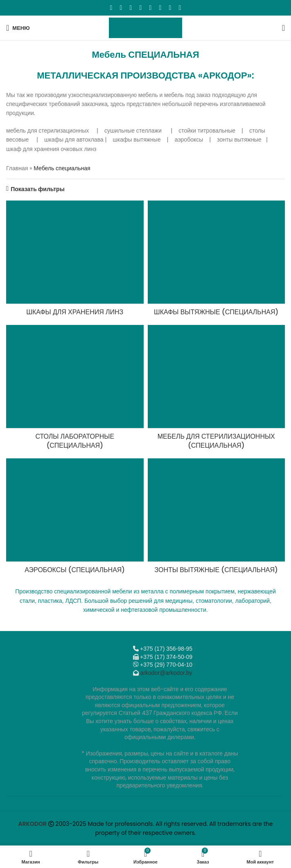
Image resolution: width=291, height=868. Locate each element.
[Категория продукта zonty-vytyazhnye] (217, 519)
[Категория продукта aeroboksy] (75, 519)
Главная (17, 168)
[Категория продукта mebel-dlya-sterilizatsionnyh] (217, 390)
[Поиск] (283, 28)
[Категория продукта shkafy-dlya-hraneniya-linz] (75, 261)
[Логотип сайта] (145, 27)
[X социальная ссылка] (121, 8)
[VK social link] (160, 8)
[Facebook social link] (111, 8)
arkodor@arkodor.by (166, 673)
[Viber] (180, 8)
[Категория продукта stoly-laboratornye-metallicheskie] (75, 390)
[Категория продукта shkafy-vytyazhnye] (217, 261)
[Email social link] (131, 8)
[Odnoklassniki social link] (141, 8)
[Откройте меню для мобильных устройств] (18, 28)
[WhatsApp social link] (151, 8)
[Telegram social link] (170, 8)
